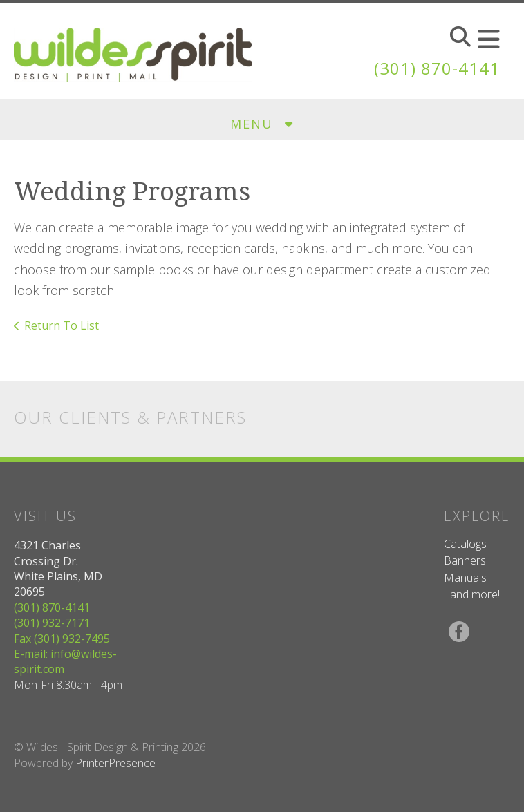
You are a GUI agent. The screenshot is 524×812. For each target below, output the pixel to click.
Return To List (62, 325)
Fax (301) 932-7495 (62, 639)
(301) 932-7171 (52, 623)
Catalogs (465, 544)
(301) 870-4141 (437, 68)
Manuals (465, 578)
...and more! (472, 594)
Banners (465, 560)
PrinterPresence (115, 763)
